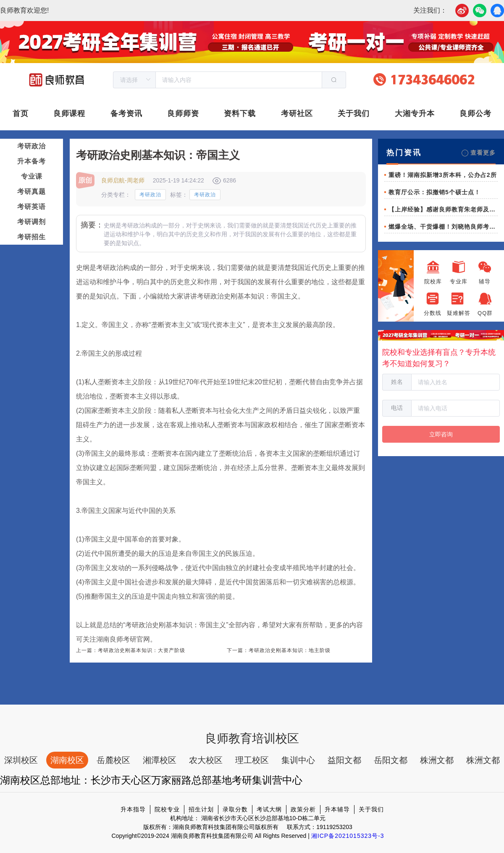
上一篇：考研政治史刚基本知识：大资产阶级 (131, 650)
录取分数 (235, 809)
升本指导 (133, 809)
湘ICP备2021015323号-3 (348, 836)
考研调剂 (31, 222)
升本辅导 (337, 809)
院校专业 (167, 809)
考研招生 (31, 237)
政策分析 (303, 809)
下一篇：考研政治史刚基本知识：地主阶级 (279, 650)
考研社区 (297, 114)
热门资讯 (404, 153)
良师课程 (69, 114)
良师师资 (183, 114)
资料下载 (240, 114)
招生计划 (201, 809)
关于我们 (354, 114)
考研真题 (31, 191)
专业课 (32, 176)
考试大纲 (269, 809)
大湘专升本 (415, 114)
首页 (21, 114)
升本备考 (31, 161)
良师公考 (475, 114)
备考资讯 (126, 114)
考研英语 (31, 207)
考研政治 (31, 146)
